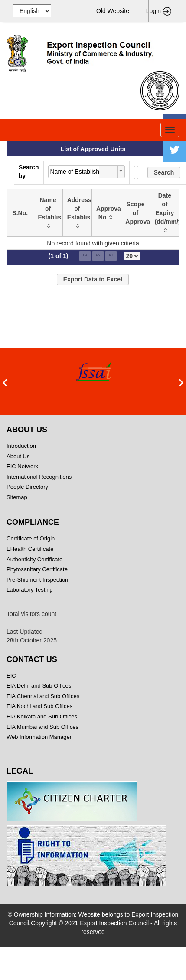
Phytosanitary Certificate (37, 569)
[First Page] (85, 256)
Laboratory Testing (30, 590)
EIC (11, 676)
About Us (18, 456)
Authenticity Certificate (34, 559)
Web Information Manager (39, 737)
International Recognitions (39, 477)
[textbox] (136, 172)
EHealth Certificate (30, 549)
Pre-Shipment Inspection (37, 580)
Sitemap (45, 497)
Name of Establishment (75, 172)
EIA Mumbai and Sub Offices (42, 727)
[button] (164, 172)
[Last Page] (111, 256)
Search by (29, 172)
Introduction (21, 446)
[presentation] (5, 382)
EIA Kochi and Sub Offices (39, 706)
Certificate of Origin (31, 538)
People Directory (27, 487)
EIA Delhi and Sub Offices (39, 686)
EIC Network (22, 466)
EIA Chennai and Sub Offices (43, 696)
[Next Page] (98, 256)
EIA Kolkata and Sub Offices (42, 717)
